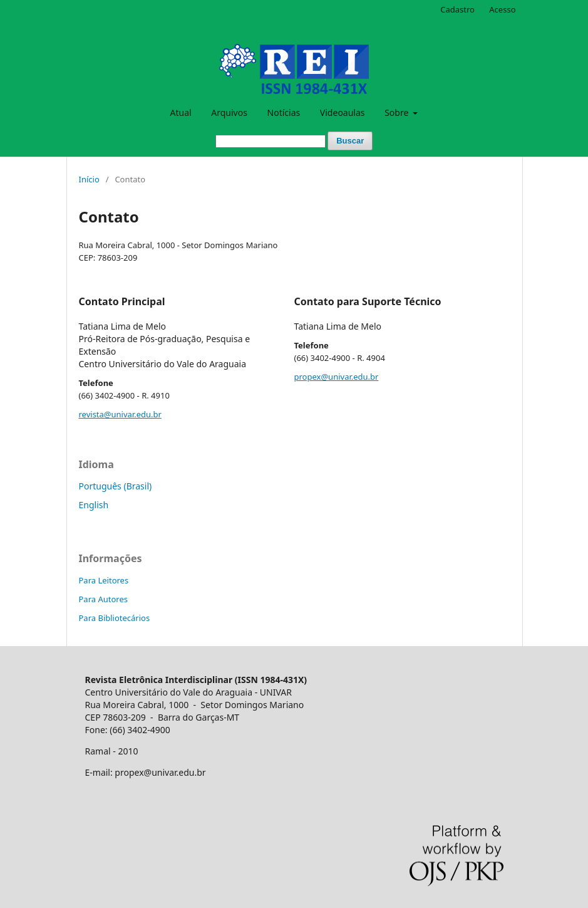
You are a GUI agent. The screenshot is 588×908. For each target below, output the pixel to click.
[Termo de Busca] (271, 141)
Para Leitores (104, 580)
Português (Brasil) (116, 486)
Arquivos (229, 112)
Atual (181, 112)
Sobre (398, 112)
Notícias (284, 112)
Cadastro (457, 9)
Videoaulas (343, 112)
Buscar (350, 141)
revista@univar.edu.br (120, 414)
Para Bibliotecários (115, 618)
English (94, 505)
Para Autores (104, 599)
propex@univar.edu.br (337, 377)
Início (89, 179)
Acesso (502, 9)
